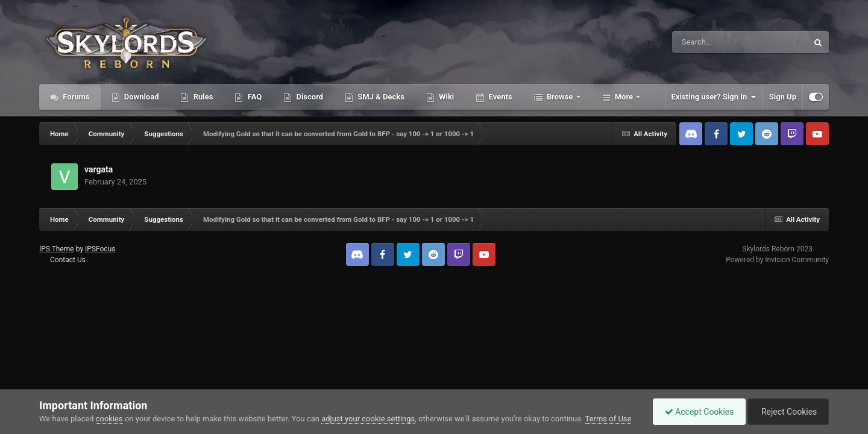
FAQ (253, 97)
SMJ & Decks (380, 97)
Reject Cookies (787, 412)
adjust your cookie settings (368, 419)
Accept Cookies (697, 412)
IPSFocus (100, 249)
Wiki (445, 97)
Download (141, 97)
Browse (560, 97)
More (624, 97)
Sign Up (783, 97)
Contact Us (68, 260)
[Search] (709, 42)
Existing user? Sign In (714, 97)
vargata (99, 169)
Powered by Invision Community (777, 260)
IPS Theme (57, 249)
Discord (309, 97)
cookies (109, 419)
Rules (202, 97)
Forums (75, 97)
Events (499, 97)
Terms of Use (609, 419)
